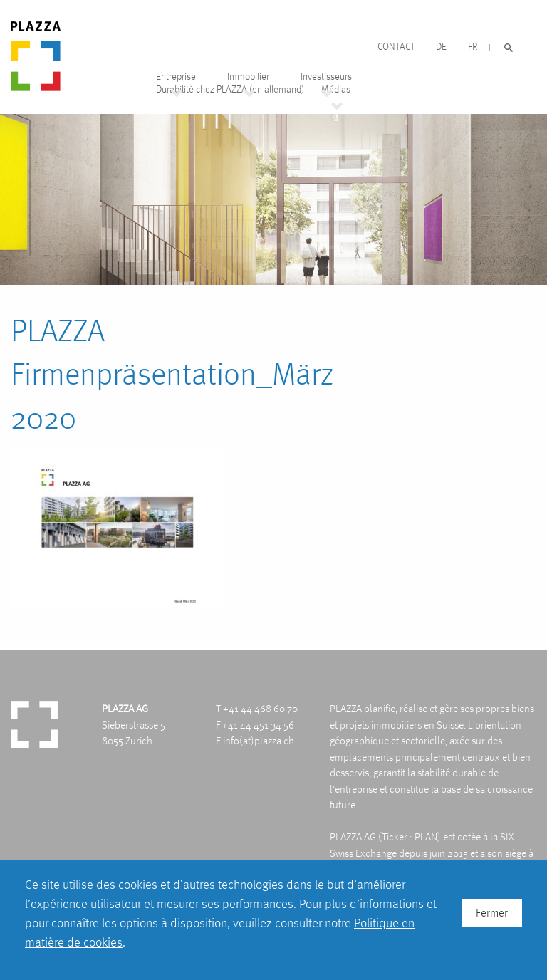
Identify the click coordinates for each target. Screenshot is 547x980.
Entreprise (176, 77)
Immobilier (248, 77)
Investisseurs (326, 77)
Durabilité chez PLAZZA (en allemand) (230, 89)
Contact (396, 47)
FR (473, 47)
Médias (336, 89)
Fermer (492, 913)
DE (441, 47)
